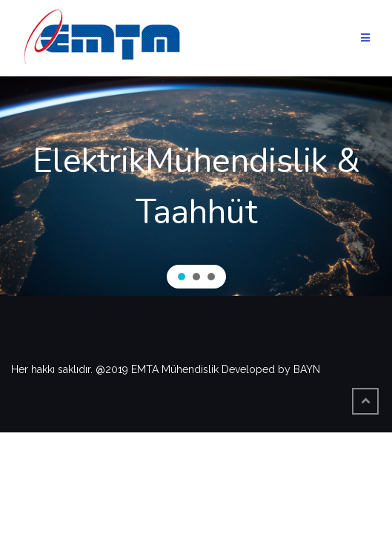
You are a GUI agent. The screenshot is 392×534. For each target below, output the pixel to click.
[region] (196, 186)
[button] (182, 277)
